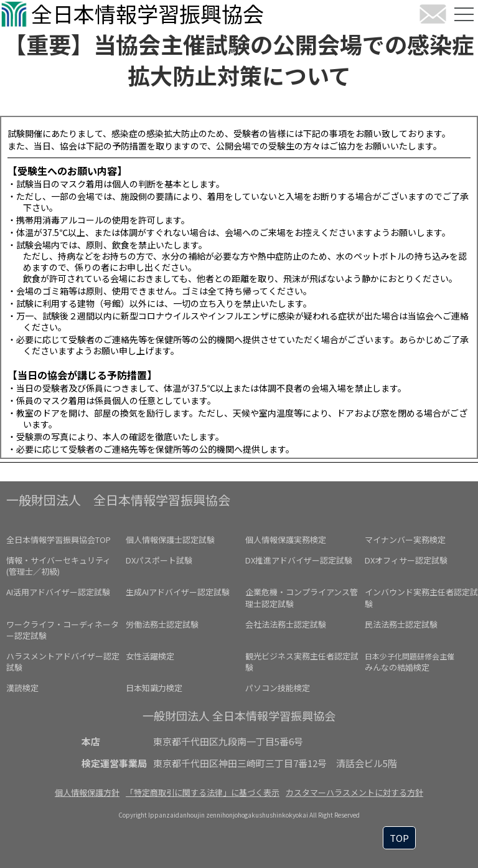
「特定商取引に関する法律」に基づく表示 (203, 792)
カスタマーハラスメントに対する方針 (354, 792)
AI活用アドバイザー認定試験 (58, 592)
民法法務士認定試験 (401, 624)
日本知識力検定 (154, 688)
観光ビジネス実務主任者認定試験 (302, 662)
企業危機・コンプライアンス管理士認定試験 (302, 597)
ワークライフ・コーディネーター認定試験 (63, 630)
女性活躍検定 (150, 656)
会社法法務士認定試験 (286, 624)
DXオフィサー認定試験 (406, 560)
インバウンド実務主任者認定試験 (421, 597)
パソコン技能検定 (278, 688)
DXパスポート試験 (159, 560)
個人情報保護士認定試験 (170, 540)
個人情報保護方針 (87, 792)
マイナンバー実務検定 (405, 540)
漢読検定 (22, 688)
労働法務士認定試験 (162, 624)
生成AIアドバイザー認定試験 (178, 592)
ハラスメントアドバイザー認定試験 (63, 662)
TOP (399, 838)
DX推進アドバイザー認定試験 (299, 560)
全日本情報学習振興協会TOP (59, 540)
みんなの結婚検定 (410, 662)
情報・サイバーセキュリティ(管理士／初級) (59, 566)
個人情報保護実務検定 (286, 540)
